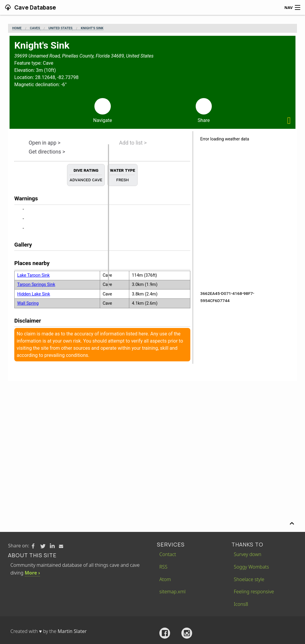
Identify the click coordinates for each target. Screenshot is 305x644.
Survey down (248, 554)
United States (60, 28)
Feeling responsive (254, 592)
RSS (163, 567)
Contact (168, 554)
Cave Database (35, 7)
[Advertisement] (152, 426)
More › (32, 573)
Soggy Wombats (251, 567)
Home (17, 28)
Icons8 (241, 604)
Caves (35, 28)
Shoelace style (249, 579)
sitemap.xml (172, 592)
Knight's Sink (92, 28)
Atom (165, 579)
